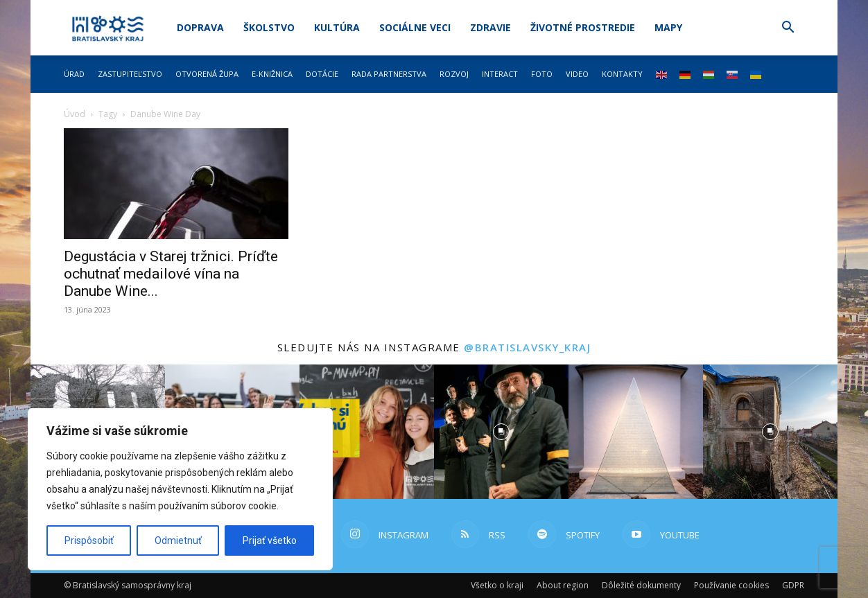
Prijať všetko (270, 540)
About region (563, 585)
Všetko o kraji (497, 585)
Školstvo (269, 27)
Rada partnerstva (389, 74)
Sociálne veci (415, 27)
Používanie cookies (731, 585)
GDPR (793, 585)
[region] (180, 489)
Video (577, 74)
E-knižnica (272, 74)
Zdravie (491, 27)
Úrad (74, 74)
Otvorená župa (207, 74)
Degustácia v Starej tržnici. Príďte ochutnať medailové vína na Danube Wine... (171, 274)
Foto (542, 74)
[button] (788, 29)
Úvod (75, 114)
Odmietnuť (178, 540)
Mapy (668, 27)
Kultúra (337, 27)
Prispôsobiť (89, 540)
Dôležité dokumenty (641, 585)
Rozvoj (454, 74)
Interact (500, 74)
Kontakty (622, 74)
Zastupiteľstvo (130, 74)
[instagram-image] (367, 432)
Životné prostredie (583, 27)
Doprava (200, 27)
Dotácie (322, 74)
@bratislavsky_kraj (527, 347)
